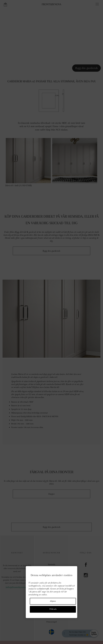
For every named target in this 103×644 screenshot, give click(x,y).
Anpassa (53, 601)
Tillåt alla (53, 609)
